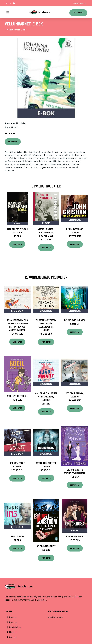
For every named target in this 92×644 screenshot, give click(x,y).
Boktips (13, 617)
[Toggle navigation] (8, 12)
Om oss (13, 637)
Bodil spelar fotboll (17, 396)
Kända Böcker (15, 627)
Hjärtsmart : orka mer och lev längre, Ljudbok (46, 397)
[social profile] (14, 3)
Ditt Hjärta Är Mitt (46, 546)
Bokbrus (13, 622)
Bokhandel (78, 13)
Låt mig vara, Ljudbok (75, 320)
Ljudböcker (21, 123)
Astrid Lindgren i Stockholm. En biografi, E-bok (46, 232)
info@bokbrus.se (80, 3)
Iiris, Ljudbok (17, 536)
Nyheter (13, 632)
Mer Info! (13, 142)
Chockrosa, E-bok (75, 536)
